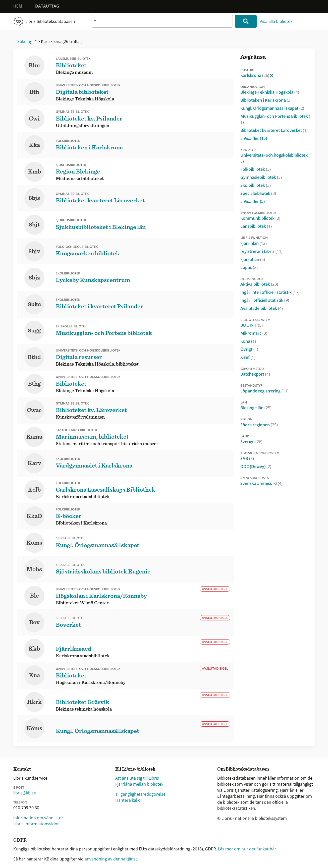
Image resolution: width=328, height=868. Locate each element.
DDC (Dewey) (256, 467)
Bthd (34, 357)
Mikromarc (254, 333)
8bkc (34, 304)
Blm (34, 66)
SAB (247, 458)
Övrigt (249, 349)
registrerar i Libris (261, 251)
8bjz (34, 278)
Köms (34, 728)
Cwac (34, 410)
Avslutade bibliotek (262, 308)
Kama (34, 437)
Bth (34, 92)
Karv (34, 463)
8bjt (34, 225)
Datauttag (47, 6)
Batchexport (255, 374)
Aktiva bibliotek (259, 284)
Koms (34, 543)
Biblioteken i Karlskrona (266, 100)
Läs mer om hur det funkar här (247, 849)
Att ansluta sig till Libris (137, 778)
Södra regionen (259, 425)
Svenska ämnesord (261, 483)
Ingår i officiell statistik (265, 300)
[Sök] (246, 21)
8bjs (34, 198)
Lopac (249, 267)
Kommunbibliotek (260, 218)
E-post (19, 787)
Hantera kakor (129, 800)
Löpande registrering (264, 391)
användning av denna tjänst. (111, 859)
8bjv (34, 251)
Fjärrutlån (253, 259)
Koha (248, 341)
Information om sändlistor (38, 818)
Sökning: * (27, 41)
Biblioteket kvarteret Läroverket (274, 130)
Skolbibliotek (256, 185)
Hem (18, 6)
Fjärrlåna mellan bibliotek (139, 784)
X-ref (248, 357)
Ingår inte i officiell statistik (270, 292)
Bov (34, 622)
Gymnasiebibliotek (261, 177)
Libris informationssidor (36, 824)
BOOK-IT (252, 325)
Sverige (251, 442)
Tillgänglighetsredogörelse (140, 794)
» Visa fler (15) (254, 138)
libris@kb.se (25, 793)
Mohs (34, 569)
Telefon (20, 802)
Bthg (34, 384)
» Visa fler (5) (253, 201)
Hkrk (34, 702)
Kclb (34, 490)
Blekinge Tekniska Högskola (270, 92)
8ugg (34, 331)
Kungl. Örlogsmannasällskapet (272, 108)
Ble (34, 596)
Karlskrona (257, 75)
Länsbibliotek (256, 226)
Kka (34, 145)
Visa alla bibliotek (276, 21)
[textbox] (162, 21)
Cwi (34, 119)
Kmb (34, 172)
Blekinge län (256, 408)
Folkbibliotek (256, 169)
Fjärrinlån (254, 243)
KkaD (34, 516)
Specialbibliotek (258, 193)
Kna (34, 675)
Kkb (34, 649)
